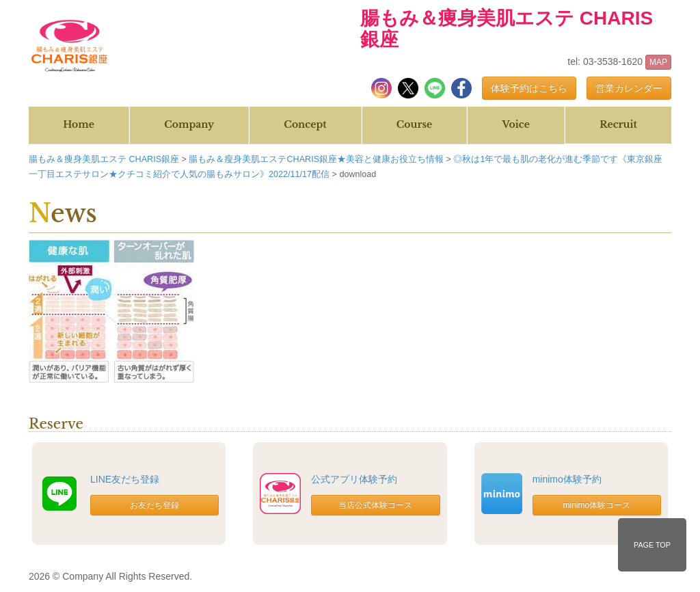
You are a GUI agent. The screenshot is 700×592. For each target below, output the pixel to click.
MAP (658, 62)
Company (189, 124)
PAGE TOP (652, 545)
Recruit (618, 124)
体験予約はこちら (529, 88)
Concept (305, 124)
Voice (515, 124)
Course (414, 124)
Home (79, 124)
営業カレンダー (629, 88)
